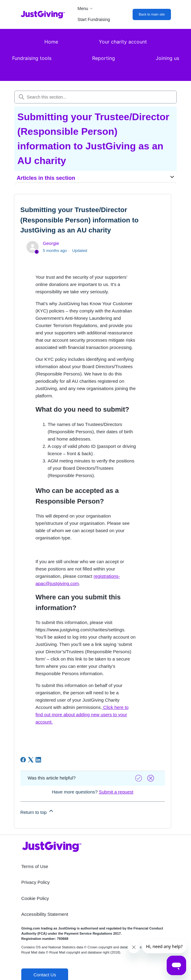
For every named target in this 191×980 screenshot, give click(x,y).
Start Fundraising (94, 19)
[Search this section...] (95, 97)
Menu (85, 9)
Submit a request (116, 792)
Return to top (37, 811)
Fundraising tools (32, 58)
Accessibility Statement (45, 914)
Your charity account (123, 42)
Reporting (104, 58)
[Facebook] (23, 760)
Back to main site (152, 14)
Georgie (51, 243)
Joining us (167, 58)
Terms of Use (35, 866)
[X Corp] (31, 760)
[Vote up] (139, 778)
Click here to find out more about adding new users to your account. (82, 715)
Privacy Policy (35, 882)
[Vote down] (151, 778)
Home (51, 42)
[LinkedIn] (38, 760)
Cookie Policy (35, 898)
